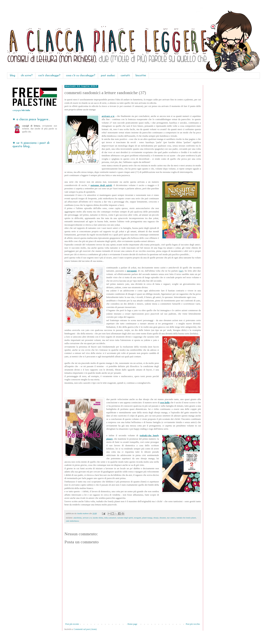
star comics (171, 518)
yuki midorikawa (72, 521)
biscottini (141, 76)
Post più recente (72, 624)
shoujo (156, 518)
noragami (132, 271)
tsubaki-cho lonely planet (186, 518)
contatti (125, 76)
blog (13, 76)
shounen (163, 518)
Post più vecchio (193, 624)
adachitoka (78, 518)
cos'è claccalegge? (49, 76)
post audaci (108, 76)
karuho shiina (98, 518)
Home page (132, 624)
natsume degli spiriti (101, 185)
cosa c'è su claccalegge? (81, 76)
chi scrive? (27, 76)
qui (181, 271)
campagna (21, 110)
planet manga (147, 518)
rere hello (165, 402)
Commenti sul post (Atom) (85, 629)
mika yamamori (110, 518)
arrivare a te (108, 116)
